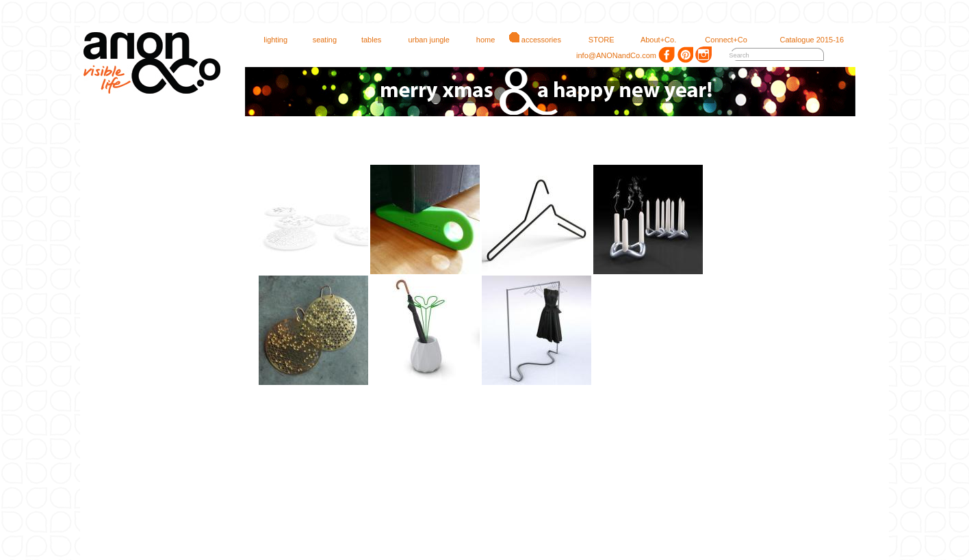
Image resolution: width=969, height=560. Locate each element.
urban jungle (423, 40)
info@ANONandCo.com (611, 55)
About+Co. (652, 40)
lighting (269, 40)
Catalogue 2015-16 (805, 40)
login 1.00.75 (950, 6)
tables (365, 40)
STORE (595, 40)
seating (319, 40)
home (480, 40)
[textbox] (766, 56)
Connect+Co (720, 40)
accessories (535, 40)
